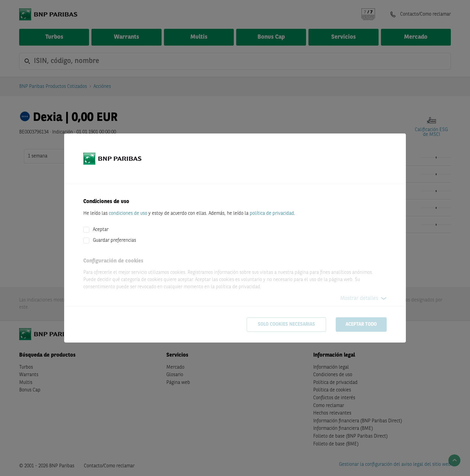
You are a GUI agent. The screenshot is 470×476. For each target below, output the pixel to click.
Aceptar (101, 230)
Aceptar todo (361, 325)
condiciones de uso (128, 214)
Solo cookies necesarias (286, 325)
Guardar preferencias (115, 241)
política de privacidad (272, 214)
